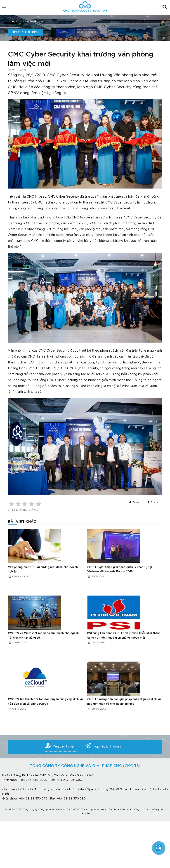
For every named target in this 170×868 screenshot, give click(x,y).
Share (152, 503)
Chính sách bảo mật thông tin (126, 810)
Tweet (135, 503)
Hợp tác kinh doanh (108, 747)
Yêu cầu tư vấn (64, 747)
